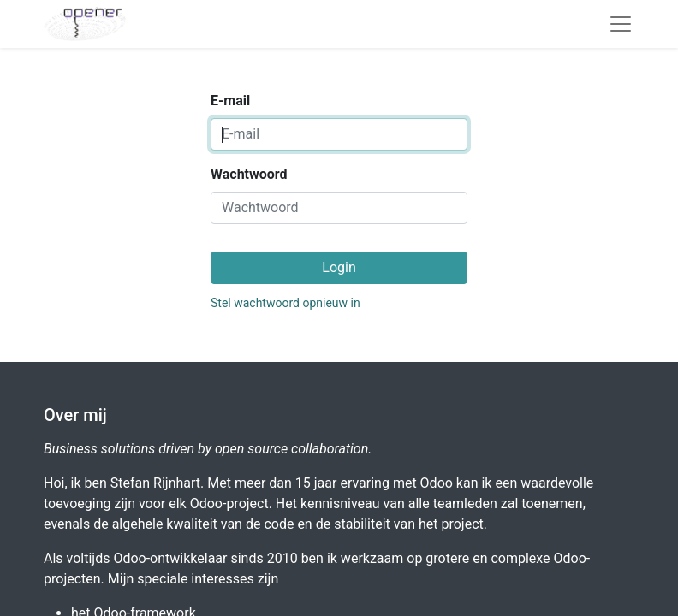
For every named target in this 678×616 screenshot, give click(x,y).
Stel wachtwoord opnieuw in (285, 303)
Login (339, 267)
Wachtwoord (249, 174)
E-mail (230, 101)
